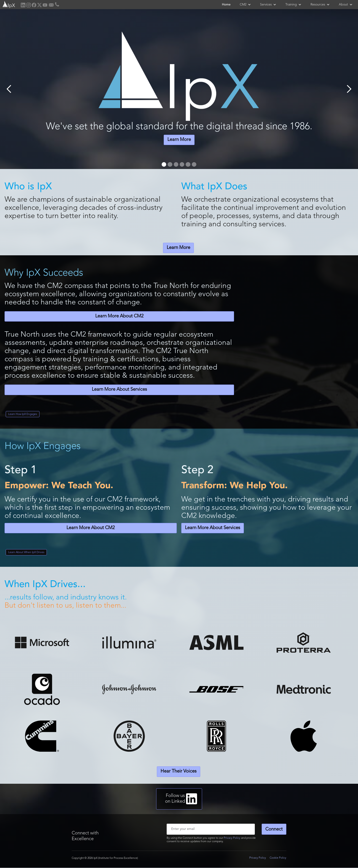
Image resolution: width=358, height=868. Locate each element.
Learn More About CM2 (119, 316)
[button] (245, 5)
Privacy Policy (232, 838)
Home (226, 5)
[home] (8, 4)
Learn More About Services (119, 390)
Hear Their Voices (179, 771)
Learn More (179, 140)
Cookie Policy (278, 858)
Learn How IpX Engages (23, 414)
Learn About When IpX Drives (26, 552)
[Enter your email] (211, 829)
